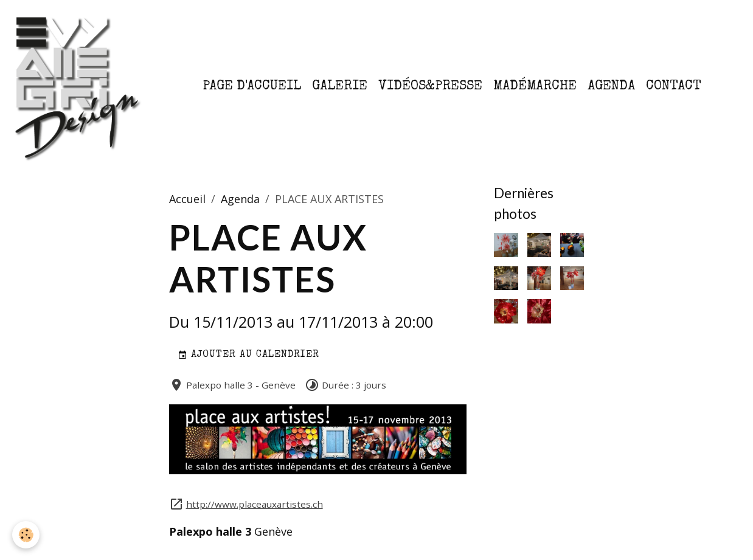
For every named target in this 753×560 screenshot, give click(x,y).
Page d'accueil (252, 87)
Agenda (611, 87)
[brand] (81, 87)
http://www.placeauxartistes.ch (255, 504)
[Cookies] (26, 535)
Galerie (340, 87)
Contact (674, 87)
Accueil (187, 199)
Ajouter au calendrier (248, 356)
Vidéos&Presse (430, 87)
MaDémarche (535, 87)
